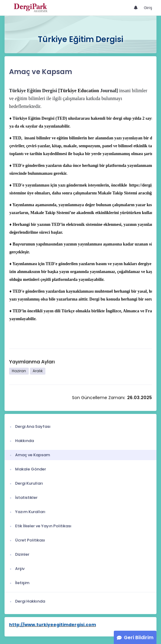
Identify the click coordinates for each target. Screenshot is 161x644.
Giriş (148, 8)
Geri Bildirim (139, 637)
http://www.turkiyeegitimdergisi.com (53, 625)
